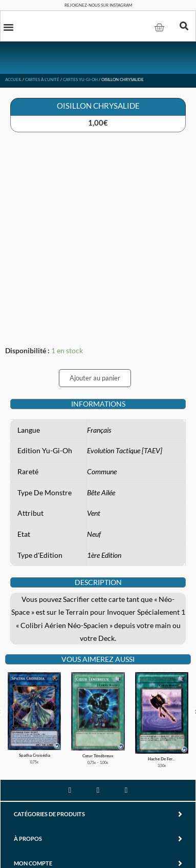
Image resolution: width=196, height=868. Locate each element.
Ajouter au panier (95, 378)
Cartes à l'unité (42, 79)
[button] (9, 27)
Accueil (13, 79)
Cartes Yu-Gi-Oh (80, 79)
